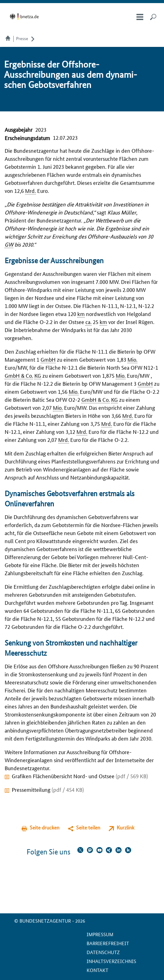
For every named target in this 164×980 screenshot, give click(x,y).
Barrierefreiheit (108, 943)
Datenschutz (103, 952)
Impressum (100, 934)
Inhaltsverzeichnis (111, 961)
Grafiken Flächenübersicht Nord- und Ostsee (80, 776)
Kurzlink (125, 827)
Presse (22, 38)
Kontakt (97, 970)
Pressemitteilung (48, 789)
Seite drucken (45, 827)
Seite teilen (88, 827)
